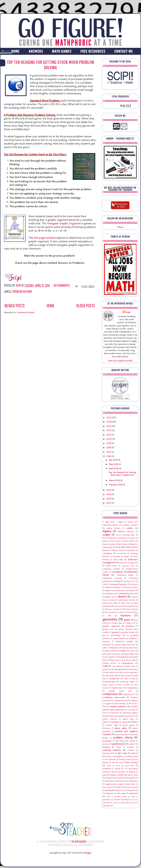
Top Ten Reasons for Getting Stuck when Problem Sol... (122, 474)
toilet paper (121, 794)
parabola (121, 717)
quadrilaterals (118, 745)
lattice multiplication (111, 649)
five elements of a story (114, 613)
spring (105, 776)
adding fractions (114, 529)
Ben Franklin (123, 545)
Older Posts (86, 306)
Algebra (107, 532)
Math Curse (130, 667)
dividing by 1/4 (132, 591)
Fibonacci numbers (112, 610)
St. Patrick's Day (111, 779)
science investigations (115, 757)
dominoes (124, 601)
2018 (109, 448)
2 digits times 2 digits (113, 523)
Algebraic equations (126, 532)
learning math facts (130, 649)
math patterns (110, 673)
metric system (109, 686)
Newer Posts (15, 306)
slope (109, 766)
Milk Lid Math (124, 686)
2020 (109, 440)
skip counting (132, 763)
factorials (129, 607)
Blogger (88, 854)
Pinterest (106, 729)
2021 (109, 436)
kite (134, 646)
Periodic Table (112, 726)
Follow (120, 227)
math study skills (111, 676)
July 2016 (113, 461)
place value (121, 729)
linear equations (109, 658)
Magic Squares (116, 661)
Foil (110, 616)
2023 (109, 427)
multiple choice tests (120, 692)
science (134, 754)
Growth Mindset (119, 639)
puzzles (106, 745)
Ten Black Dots (119, 788)
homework (107, 646)
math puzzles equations (128, 673)
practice (126, 735)
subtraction (133, 782)
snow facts (129, 766)
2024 (109, 423)
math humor (133, 670)
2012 (109, 504)
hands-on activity (124, 642)
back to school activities (126, 542)
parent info (131, 717)
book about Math (124, 548)
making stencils (109, 664)
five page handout (45, 238)
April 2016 (114, 469)
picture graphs (128, 726)
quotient (132, 745)
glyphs (127, 621)
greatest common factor (123, 633)
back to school (108, 542)
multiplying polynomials (114, 698)
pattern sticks (128, 720)
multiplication (111, 695)
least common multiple (116, 652)
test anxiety (133, 788)
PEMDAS (134, 723)
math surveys (126, 676)
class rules (118, 560)
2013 (109, 499)
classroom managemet (128, 563)
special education (118, 773)
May (133, 679)
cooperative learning (112, 579)
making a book (130, 661)
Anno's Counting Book (125, 536)
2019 (109, 444)
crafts (105, 585)
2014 (109, 495)
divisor (113, 601)
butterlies (131, 551)
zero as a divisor (120, 804)
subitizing (109, 782)
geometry (110, 620)
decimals (134, 585)
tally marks (131, 785)
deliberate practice (113, 588)
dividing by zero (111, 594)
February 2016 (116, 485)
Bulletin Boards (118, 551)
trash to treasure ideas (117, 797)
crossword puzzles (118, 585)
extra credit (118, 607)
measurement (109, 682)
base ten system (109, 545)
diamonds (127, 588)
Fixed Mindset (132, 613)
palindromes (110, 717)
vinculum (117, 800)
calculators (108, 554)
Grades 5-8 (130, 624)
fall (136, 607)
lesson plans (129, 655)
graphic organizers (112, 627)
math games (119, 670)
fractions (126, 616)
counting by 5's (129, 582)
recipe (119, 748)
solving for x (120, 769)
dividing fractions (127, 594)
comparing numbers (111, 570)
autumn (132, 539)
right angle (122, 754)
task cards (107, 788)
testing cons (119, 791)
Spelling (132, 773)
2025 (109, 418)
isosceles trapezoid (122, 646)
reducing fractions (112, 751)
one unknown (130, 711)
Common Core (128, 567)
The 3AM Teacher (79, 843)
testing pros (131, 791)
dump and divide (110, 604)
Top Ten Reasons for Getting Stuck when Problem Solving (50, 65)
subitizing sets (121, 782)
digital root (109, 591)
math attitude (117, 667)
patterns (106, 723)
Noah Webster (120, 704)
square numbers (117, 776)
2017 (109, 453)
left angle (107, 655)
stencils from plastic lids (128, 779)
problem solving (22, 292)
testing (108, 791)
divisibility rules (109, 598)
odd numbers (115, 711)
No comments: (62, 286)
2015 (109, 491)
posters (118, 735)
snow (118, 766)
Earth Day (125, 604)
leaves (132, 652)
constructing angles (125, 576)
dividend (120, 591)
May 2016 (114, 465)
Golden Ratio (117, 624)
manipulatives (127, 664)
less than (117, 655)
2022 (109, 431)
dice (136, 588)
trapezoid (133, 794)
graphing (130, 627)
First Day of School (130, 610)
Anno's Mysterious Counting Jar (115, 539)
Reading (106, 748)
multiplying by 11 (129, 695)
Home (51, 306)
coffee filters (111, 567)
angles (107, 535)
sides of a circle (117, 763)
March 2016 (115, 481)
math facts (107, 670)
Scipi (128, 312)
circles (126, 557)
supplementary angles (114, 785)
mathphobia (114, 679)
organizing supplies (130, 714)
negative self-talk (121, 701)
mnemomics (117, 689)
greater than (108, 630)
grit (104, 636)
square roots (133, 776)
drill (133, 601)
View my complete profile (120, 361)
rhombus (131, 751)
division (122, 597)
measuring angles (127, 682)
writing (126, 800)
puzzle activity (129, 742)
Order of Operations (111, 714)
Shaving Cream (125, 760)
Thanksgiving (108, 794)
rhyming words (109, 754)
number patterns (118, 707)
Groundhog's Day (118, 636)
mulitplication (132, 689)
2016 (109, 457)
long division (124, 658)
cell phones (122, 554)
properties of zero (111, 742)
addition (130, 529)
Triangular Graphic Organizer (64, 223)
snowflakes (107, 769)
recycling (130, 748)
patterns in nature (120, 723)
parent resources (110, 720)
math (105, 667)
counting (116, 582)
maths (126, 679)
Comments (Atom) (26, 312)
